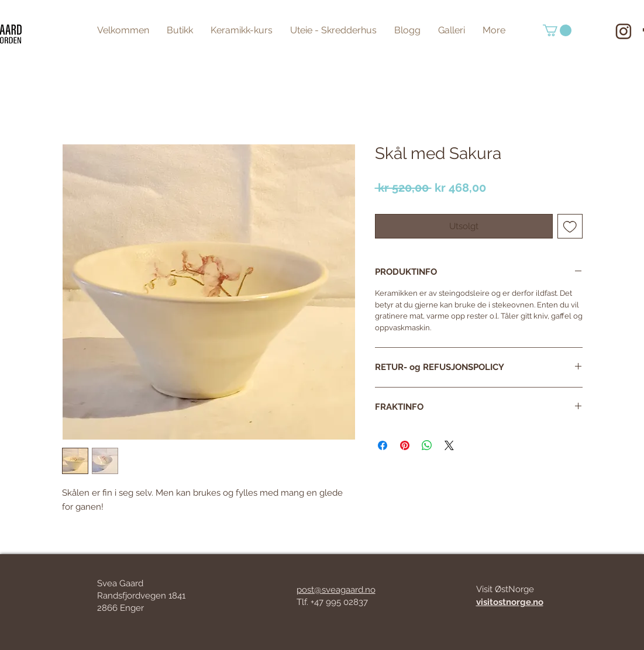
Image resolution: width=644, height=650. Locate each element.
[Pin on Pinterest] (405, 445)
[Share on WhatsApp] (427, 445)
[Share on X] (449, 445)
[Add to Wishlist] (570, 227)
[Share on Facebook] (383, 445)
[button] (557, 30)
